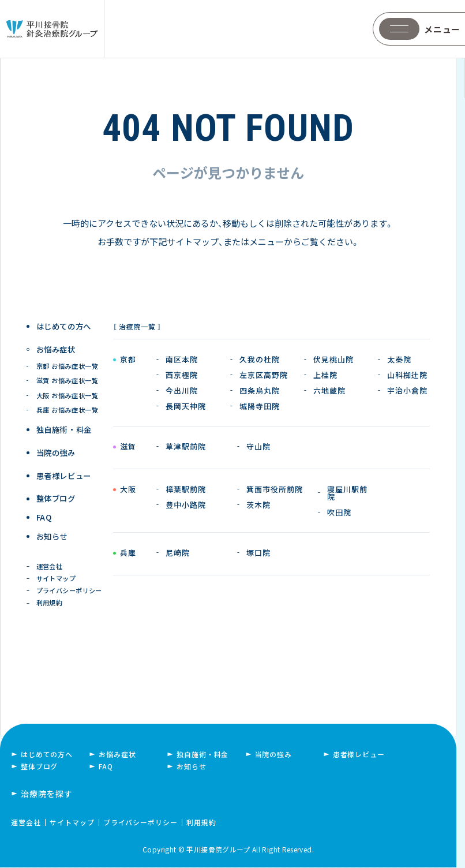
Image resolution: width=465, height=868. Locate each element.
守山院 (258, 446)
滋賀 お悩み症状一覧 (68, 377)
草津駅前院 (186, 446)
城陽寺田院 (260, 406)
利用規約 (50, 603)
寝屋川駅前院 (347, 493)
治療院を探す (47, 794)
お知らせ (53, 532)
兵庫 (128, 553)
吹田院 (339, 512)
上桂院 (325, 375)
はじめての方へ (65, 326)
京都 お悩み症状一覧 (68, 363)
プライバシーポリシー (70, 589)
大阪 (128, 490)
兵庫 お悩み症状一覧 (68, 406)
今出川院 (182, 390)
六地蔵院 (329, 390)
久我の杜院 (260, 359)
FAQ (44, 511)
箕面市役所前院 (275, 489)
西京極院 (182, 375)
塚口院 (258, 553)
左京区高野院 (264, 375)
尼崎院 (178, 553)
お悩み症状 (117, 755)
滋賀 (128, 447)
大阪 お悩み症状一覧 (68, 392)
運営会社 (50, 562)
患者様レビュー (65, 468)
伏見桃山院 (333, 359)
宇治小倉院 (407, 390)
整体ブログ (57, 490)
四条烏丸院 (260, 390)
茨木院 (258, 505)
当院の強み (57, 447)
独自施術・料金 (202, 755)
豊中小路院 (186, 505)
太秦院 (399, 359)
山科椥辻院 (407, 375)
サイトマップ (57, 576)
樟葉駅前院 (186, 489)
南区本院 (182, 359)
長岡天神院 (186, 406)
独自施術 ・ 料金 (65, 426)
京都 (128, 360)
